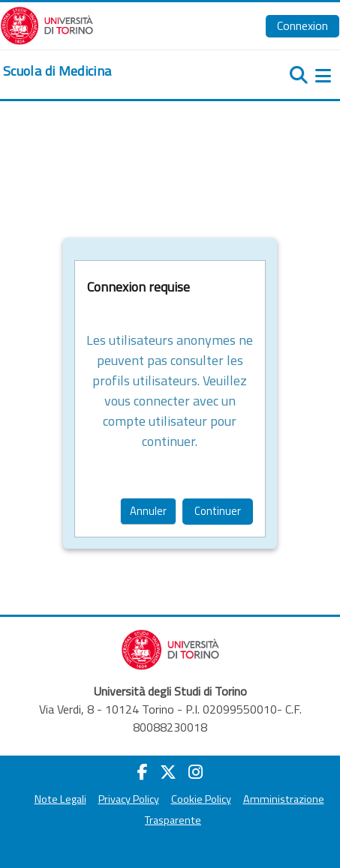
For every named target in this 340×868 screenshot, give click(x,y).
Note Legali (60, 799)
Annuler (148, 511)
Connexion (302, 25)
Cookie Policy (201, 799)
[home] (57, 71)
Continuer (218, 511)
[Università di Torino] (47, 24)
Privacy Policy (129, 799)
